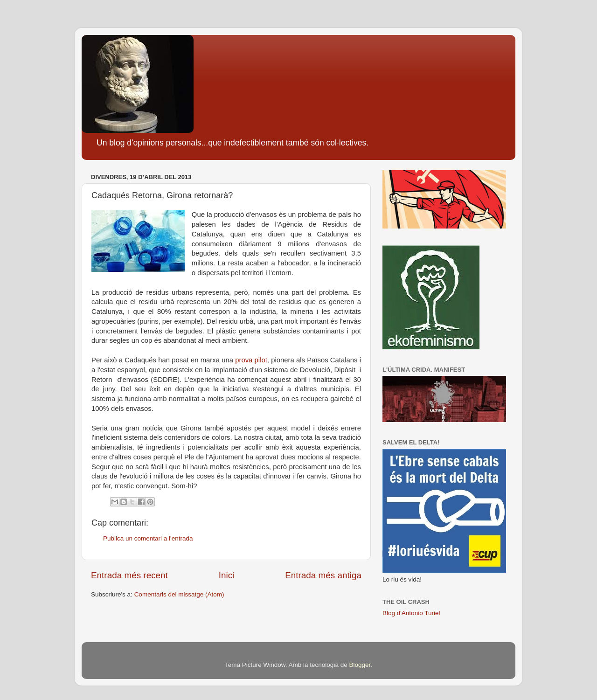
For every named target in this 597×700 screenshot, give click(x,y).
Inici (227, 575)
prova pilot (251, 360)
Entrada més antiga (323, 575)
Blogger (360, 665)
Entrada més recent (129, 575)
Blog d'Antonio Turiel (411, 613)
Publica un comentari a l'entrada (148, 538)
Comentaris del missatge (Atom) (179, 594)
